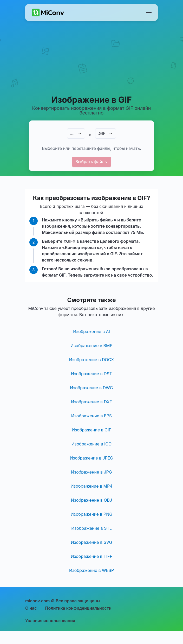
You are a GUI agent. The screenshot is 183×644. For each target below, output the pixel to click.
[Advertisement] (92, 64)
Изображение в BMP (91, 346)
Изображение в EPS (91, 416)
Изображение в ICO (91, 444)
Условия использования (50, 621)
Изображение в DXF (91, 402)
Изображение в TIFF (91, 556)
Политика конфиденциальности (78, 608)
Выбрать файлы (92, 162)
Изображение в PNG (91, 514)
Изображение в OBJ (91, 500)
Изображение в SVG (92, 542)
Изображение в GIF (91, 430)
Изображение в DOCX (91, 360)
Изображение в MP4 (91, 486)
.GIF (102, 133)
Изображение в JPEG (91, 458)
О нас (31, 608)
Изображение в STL (91, 528)
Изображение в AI (91, 331)
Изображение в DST (91, 374)
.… (72, 133)
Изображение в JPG (91, 472)
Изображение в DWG (91, 388)
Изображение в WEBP (91, 570)
